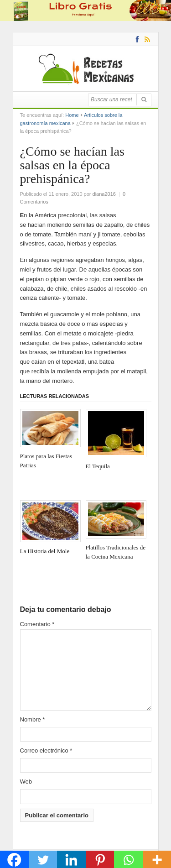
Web (26, 782)
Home (72, 115)
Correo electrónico (46, 750)
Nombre (33, 719)
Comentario (37, 624)
